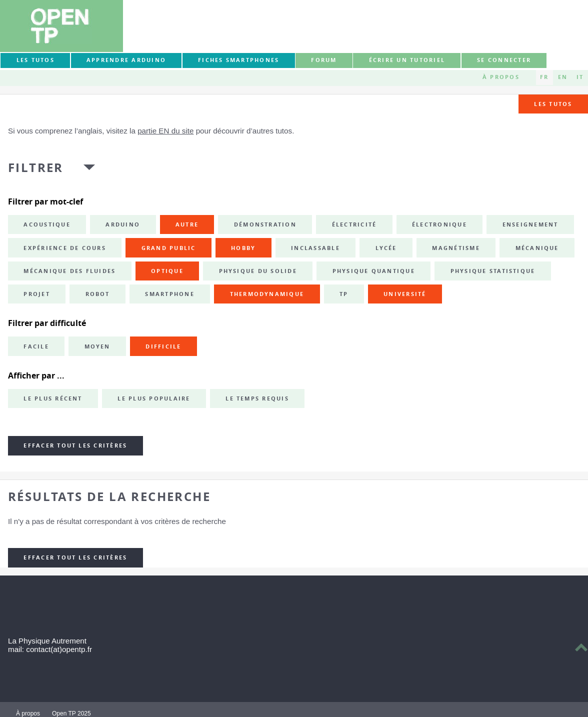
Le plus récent (53, 398)
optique (167, 271)
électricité (354, 224)
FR (544, 77)
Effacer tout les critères (75, 445)
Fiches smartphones (238, 60)
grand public (169, 248)
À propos (501, 77)
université (405, 294)
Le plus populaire (154, 398)
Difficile (163, 346)
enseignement (530, 224)
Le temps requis (257, 398)
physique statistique (493, 271)
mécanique (537, 248)
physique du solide (258, 271)
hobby (243, 248)
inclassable (315, 248)
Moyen (97, 346)
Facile (36, 346)
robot (98, 294)
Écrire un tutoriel (407, 60)
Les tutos (35, 60)
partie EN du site (165, 131)
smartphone (169, 294)
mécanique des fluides (69, 271)
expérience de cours (65, 248)
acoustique (47, 224)
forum (324, 60)
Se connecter (504, 60)
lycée (386, 248)
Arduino (123, 224)
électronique (439, 224)
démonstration (265, 224)
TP (344, 294)
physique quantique (374, 271)
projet (36, 294)
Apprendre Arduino (126, 60)
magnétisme (456, 248)
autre (187, 224)
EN (563, 77)
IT (580, 77)
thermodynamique (267, 294)
